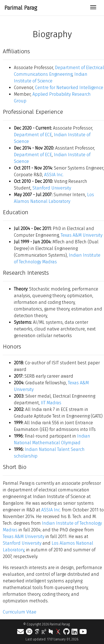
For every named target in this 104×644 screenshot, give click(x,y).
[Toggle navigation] (93, 8)
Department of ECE (33, 135)
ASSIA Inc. (54, 175)
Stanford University (52, 188)
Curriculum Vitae (20, 612)
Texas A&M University (82, 235)
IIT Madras (51, 403)
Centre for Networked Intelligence (69, 88)
